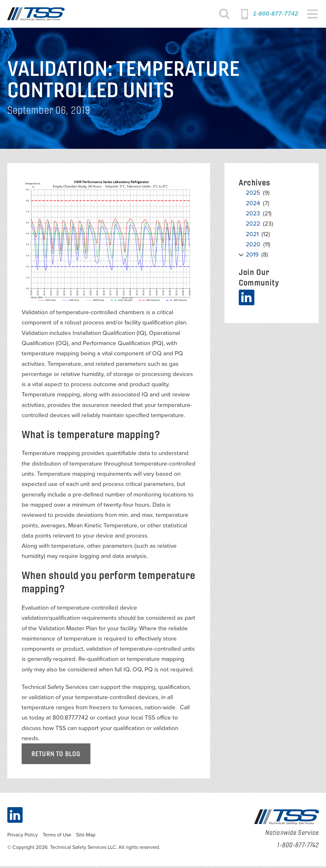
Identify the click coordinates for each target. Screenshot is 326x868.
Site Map (86, 837)
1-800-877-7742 (275, 14)
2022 (253, 226)
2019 (252, 257)
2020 (253, 246)
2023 (253, 215)
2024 (253, 205)
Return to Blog (56, 756)
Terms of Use (57, 837)
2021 (252, 236)
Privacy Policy (23, 837)
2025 (253, 195)
